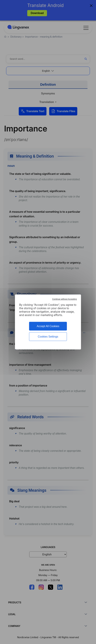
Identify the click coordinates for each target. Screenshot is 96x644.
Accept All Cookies (48, 326)
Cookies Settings (48, 337)
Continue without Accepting (64, 299)
